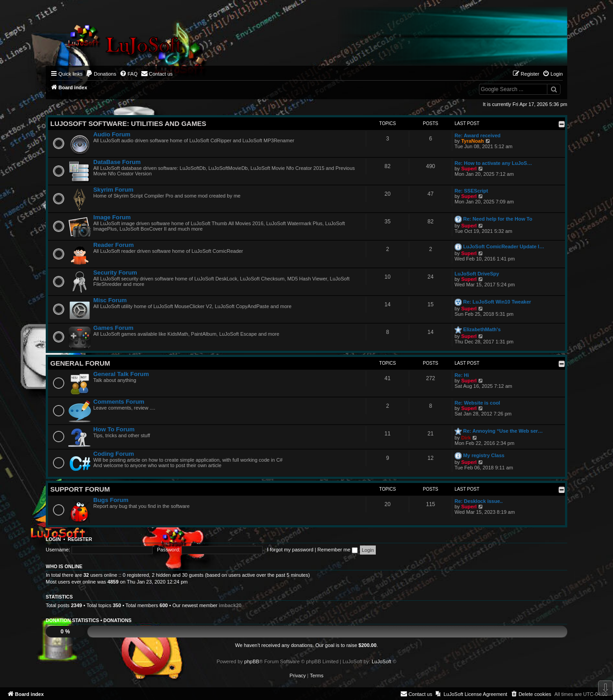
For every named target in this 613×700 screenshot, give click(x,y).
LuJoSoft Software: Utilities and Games (128, 123)
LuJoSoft (381, 661)
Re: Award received (478, 135)
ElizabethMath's (482, 329)
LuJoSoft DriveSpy (477, 274)
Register (80, 539)
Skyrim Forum (113, 190)
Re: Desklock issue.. (479, 501)
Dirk (466, 438)
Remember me (338, 550)
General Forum (80, 363)
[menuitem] (101, 74)
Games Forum (113, 328)
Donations (117, 620)
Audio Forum (112, 134)
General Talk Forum (121, 374)
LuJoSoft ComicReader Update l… (504, 246)
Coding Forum (114, 454)
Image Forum (112, 217)
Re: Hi (462, 375)
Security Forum (115, 273)
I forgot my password (290, 550)
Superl (469, 169)
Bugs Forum (111, 500)
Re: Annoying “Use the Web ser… (503, 431)
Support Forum (80, 489)
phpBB (252, 661)
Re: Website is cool (477, 403)
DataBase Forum (117, 162)
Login (53, 539)
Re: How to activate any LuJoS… (493, 163)
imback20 (230, 605)
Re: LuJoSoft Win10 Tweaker (497, 302)
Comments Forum (119, 402)
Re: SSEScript (471, 191)
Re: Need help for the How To (498, 219)
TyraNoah (473, 141)
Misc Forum (110, 300)
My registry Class (484, 455)
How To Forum (114, 429)
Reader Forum (113, 245)
